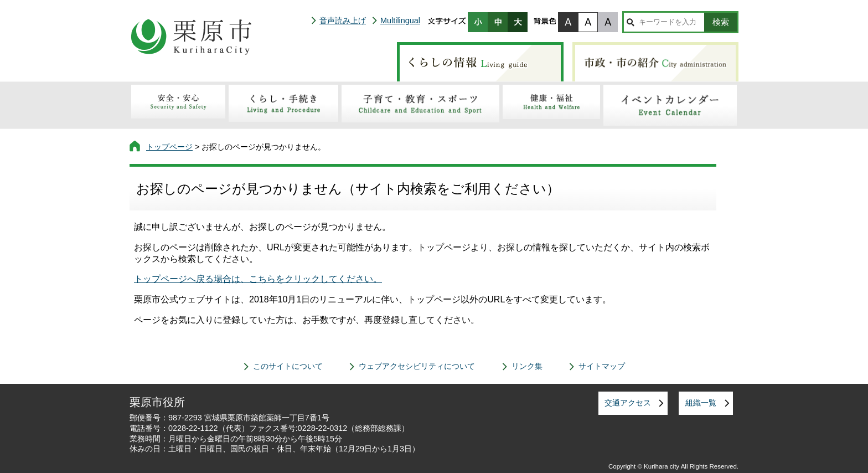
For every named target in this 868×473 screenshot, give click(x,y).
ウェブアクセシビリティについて (417, 366)
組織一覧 (701, 403)
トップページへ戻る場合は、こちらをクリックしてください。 (258, 279)
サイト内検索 (630, 22)
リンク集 (527, 366)
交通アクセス (628, 403)
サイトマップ (602, 366)
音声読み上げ (343, 20)
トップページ (169, 147)
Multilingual (400, 20)
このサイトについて (288, 366)
